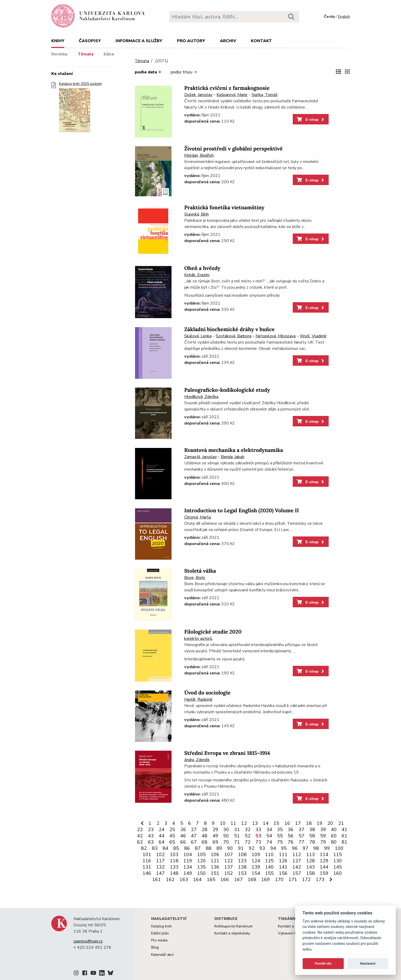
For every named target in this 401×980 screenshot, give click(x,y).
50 (226, 836)
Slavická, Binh (196, 214)
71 (237, 842)
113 (311, 855)
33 (258, 830)
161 (157, 880)
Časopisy (90, 41)
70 (226, 842)
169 (266, 880)
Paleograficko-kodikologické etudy (227, 390)
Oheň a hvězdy (202, 268)
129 (324, 861)
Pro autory (191, 41)
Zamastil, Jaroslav (201, 457)
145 (338, 867)
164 (197, 880)
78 (312, 842)
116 (147, 861)
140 (269, 867)
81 (345, 842)
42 (140, 836)
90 (230, 848)
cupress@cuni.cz (88, 941)
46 (183, 836)
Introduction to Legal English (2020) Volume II (242, 511)
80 (334, 842)
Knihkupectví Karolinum (234, 926)
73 (258, 842)
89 (219, 848)
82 (144, 848)
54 (269, 836)
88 (209, 848)
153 (242, 873)
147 (160, 873)
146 (147, 873)
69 (215, 842)
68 (205, 842)
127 (297, 861)
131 (147, 867)
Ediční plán (160, 933)
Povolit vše (323, 963)
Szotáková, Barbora (234, 336)
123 (242, 861)
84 (166, 848)
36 (291, 830)
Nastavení (368, 963)
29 (215, 830)
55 (280, 836)
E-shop (311, 119)
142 (297, 867)
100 (339, 848)
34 (269, 830)
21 (341, 823)
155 (269, 873)
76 (291, 842)
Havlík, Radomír (198, 699)
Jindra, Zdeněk (197, 760)
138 (242, 867)
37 (302, 830)
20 (330, 823)
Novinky (59, 54)
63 (151, 842)
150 (202, 873)
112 (297, 855)
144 (324, 867)
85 (176, 848)
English (344, 17)
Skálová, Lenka (198, 336)
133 (174, 867)
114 (324, 855)
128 (311, 861)
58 (312, 836)
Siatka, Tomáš (265, 95)
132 (160, 867)
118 (174, 861)
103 (174, 855)
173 (320, 880)
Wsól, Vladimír (313, 336)
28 (205, 830)
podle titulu (184, 72)
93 (262, 848)
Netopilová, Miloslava (276, 336)
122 (229, 861)
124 (256, 861)
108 (242, 855)
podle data (148, 72)
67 (194, 842)
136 (215, 867)
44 (162, 836)
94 (273, 848)
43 (151, 836)
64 (162, 842)
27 (194, 830)
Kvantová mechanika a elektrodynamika (234, 450)
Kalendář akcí (162, 955)
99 (327, 848)
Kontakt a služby (292, 926)
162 (170, 880)
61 (345, 836)
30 (226, 830)
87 (198, 848)
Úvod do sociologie (207, 693)
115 (338, 855)
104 (188, 855)
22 (140, 830)
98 (316, 848)
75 (280, 842)
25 (172, 830)
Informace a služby (139, 41)
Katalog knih (161, 926)
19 (320, 823)
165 (211, 880)
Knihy (58, 41)
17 (298, 823)
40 (334, 830)
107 (229, 855)
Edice (109, 54)
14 (266, 823)
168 (252, 880)
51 (237, 836)
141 (283, 867)
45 (172, 836)
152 (229, 873)
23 (151, 830)
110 (269, 855)
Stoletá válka (200, 571)
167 (238, 880)
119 (188, 861)
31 (237, 830)
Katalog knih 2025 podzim (80, 109)
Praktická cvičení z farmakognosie (227, 88)
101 (147, 855)
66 (183, 842)
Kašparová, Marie (232, 95)
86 (187, 848)
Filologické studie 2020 (213, 632)
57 (302, 836)
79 (323, 842)
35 (280, 830)
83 (155, 848)
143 (311, 867)
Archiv (228, 41)
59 (323, 836)
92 (252, 848)
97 (305, 848)
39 (323, 830)
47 (194, 836)
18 (309, 823)
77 (302, 842)
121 (215, 861)
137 (229, 867)
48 (205, 836)
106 (215, 855)
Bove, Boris (195, 578)
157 (297, 873)
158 (311, 873)
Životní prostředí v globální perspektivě (233, 149)
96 (295, 848)
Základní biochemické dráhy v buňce (229, 329)
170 (279, 880)
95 (284, 848)
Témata (86, 54)
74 (269, 842)
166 (225, 880)
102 (160, 855)
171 (293, 880)
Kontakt (261, 41)
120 (202, 861)
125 (269, 861)
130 (338, 861)
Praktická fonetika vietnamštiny (224, 208)
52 (248, 836)
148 (174, 873)
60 (334, 836)
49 (215, 836)
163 (184, 880)
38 (312, 830)
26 (183, 830)
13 (255, 823)
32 (248, 830)
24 (162, 830)
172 (306, 880)
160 (338, 873)
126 (283, 861)
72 (248, 842)
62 (140, 842)
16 (287, 823)
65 (172, 842)
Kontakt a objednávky (232, 933)
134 (188, 867)
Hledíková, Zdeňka (201, 397)
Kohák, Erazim (197, 275)
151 (215, 873)
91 (241, 848)
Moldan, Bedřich (199, 155)
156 (283, 873)
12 (244, 823)
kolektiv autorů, (199, 638)
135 (202, 867)
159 (324, 873)
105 (202, 855)
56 (291, 836)
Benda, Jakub (233, 457)
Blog (155, 947)
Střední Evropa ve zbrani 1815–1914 (227, 753)
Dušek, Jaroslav (198, 95)
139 (256, 867)
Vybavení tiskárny (293, 933)
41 (345, 830)
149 (188, 873)
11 (233, 823)
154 (256, 873)
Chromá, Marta (198, 517)
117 (160, 861)
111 (283, 855)
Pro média (159, 940)
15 (276, 823)
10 (223, 823)
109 (256, 855)
